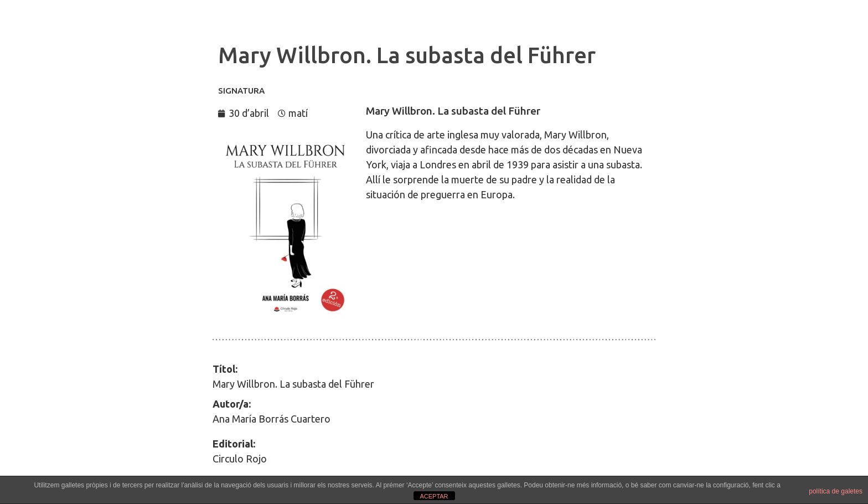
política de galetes (836, 491)
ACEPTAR (434, 496)
